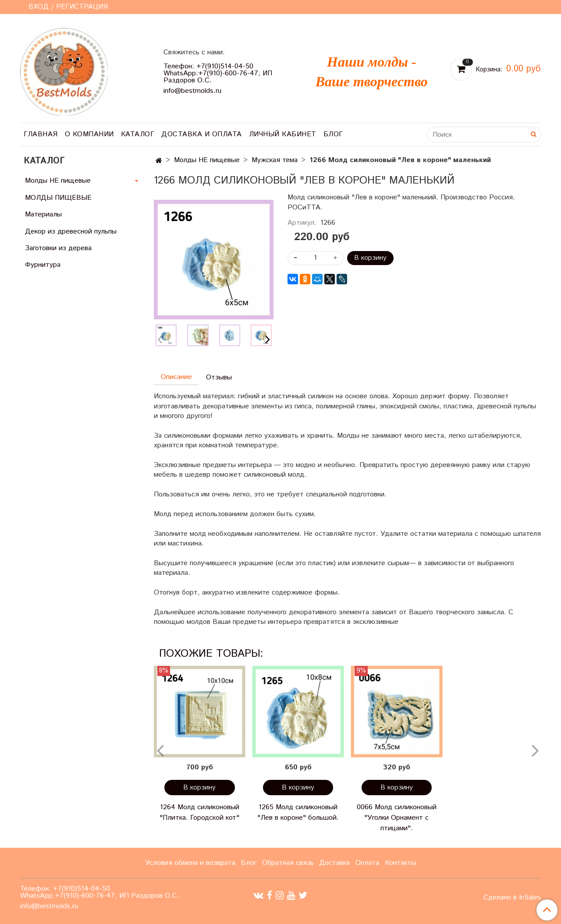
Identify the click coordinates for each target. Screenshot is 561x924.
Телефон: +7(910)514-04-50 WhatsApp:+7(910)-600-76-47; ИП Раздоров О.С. (218, 73)
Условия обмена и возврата (190, 863)
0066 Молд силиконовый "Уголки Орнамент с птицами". (397, 818)
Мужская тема (275, 160)
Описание (176, 377)
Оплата (367, 863)
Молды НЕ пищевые (207, 160)
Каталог (138, 134)
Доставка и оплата (202, 134)
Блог (333, 134)
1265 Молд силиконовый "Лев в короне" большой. (298, 812)
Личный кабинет (283, 134)
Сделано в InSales (512, 898)
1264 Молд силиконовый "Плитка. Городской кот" (199, 812)
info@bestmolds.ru (192, 91)
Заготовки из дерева (58, 248)
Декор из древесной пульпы (71, 232)
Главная (41, 134)
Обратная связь (288, 863)
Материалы (43, 214)
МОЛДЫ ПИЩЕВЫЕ (58, 198)
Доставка (334, 863)
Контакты (400, 863)
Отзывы (219, 377)
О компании (89, 134)
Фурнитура (43, 265)
